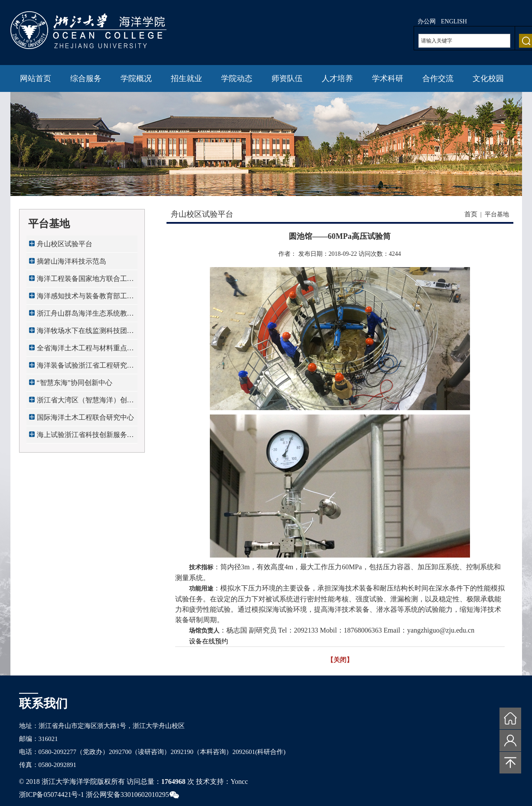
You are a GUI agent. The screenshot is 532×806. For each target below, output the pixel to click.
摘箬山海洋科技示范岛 (72, 261)
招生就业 (186, 78)
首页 (471, 214)
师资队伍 (287, 78)
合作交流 (438, 78)
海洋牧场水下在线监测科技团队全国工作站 (85, 333)
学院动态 (237, 78)
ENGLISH (454, 21)
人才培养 (337, 78)
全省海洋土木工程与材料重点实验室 (85, 351)
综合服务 (86, 78)
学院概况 (136, 78)
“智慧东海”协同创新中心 (75, 383)
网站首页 (36, 78)
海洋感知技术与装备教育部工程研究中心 (85, 299)
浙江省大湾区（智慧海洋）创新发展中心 (85, 403)
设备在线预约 (209, 641)
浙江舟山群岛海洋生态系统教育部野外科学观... (85, 316)
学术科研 (388, 78)
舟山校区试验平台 (65, 244)
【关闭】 (340, 660)
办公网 (427, 21)
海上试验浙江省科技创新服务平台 (85, 437)
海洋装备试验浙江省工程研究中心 (85, 368)
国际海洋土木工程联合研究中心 (85, 417)
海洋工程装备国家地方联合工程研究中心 (85, 281)
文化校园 (488, 78)
